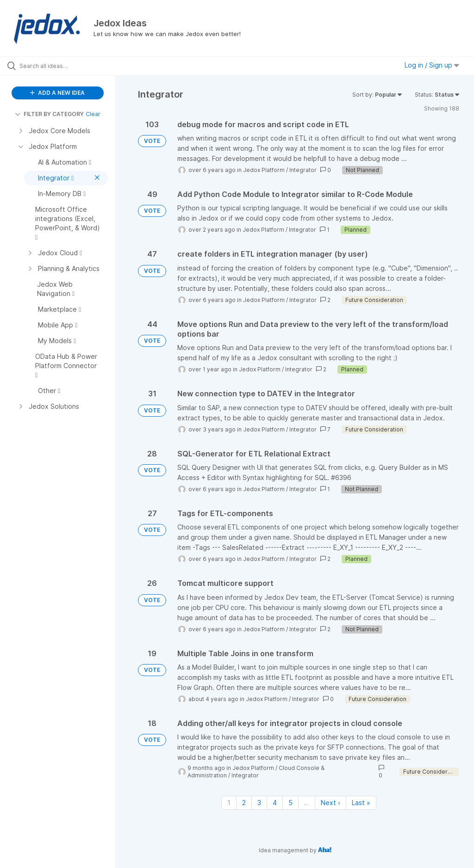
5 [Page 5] (290, 803)
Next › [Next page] (331, 803)
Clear (93, 114)
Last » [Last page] (361, 803)
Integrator (303, 170)
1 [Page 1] (229, 803)
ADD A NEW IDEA (57, 93)
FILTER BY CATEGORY (49, 114)
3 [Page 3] (259, 803)
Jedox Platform (264, 170)
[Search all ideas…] (62, 66)
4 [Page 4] (275, 803)
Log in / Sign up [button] (432, 65)
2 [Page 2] (244, 803)
